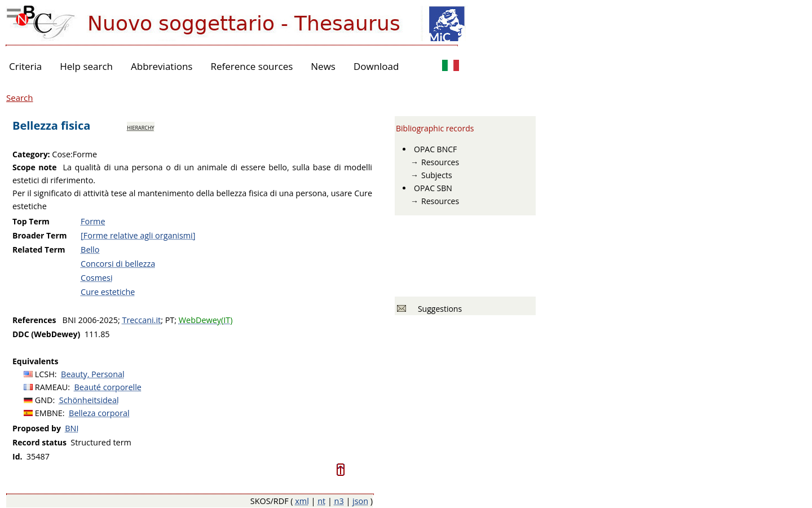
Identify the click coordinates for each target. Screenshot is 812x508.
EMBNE (49, 413)
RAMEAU (52, 387)
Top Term (31, 221)
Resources (440, 162)
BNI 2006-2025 (90, 320)
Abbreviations (162, 66)
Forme (93, 221)
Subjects (437, 175)
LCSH (45, 374)
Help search (86, 66)
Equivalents (35, 361)
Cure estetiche (108, 292)
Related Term (39, 249)
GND (44, 400)
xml (302, 501)
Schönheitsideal (89, 400)
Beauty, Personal (93, 374)
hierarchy (140, 127)
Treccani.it (141, 320)
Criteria (25, 66)
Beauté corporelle (108, 387)
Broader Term (40, 235)
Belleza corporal (99, 413)
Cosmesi (96, 278)
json (360, 501)
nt (321, 501)
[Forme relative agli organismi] (138, 235)
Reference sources (251, 66)
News (323, 66)
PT (170, 320)
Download (376, 66)
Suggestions (438, 309)
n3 (339, 501)
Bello (90, 249)
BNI (72, 428)
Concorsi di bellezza (118, 264)
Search (20, 98)
